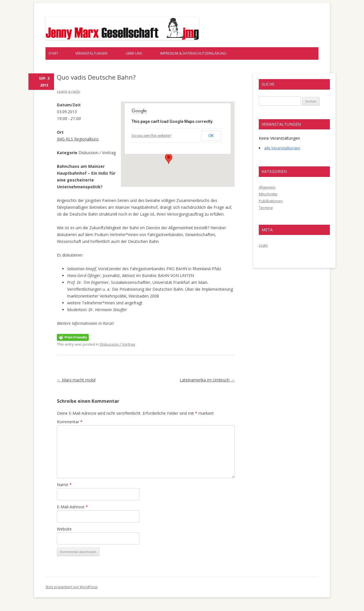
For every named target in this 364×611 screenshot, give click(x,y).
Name (64, 485)
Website (64, 529)
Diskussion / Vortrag (117, 344)
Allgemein (267, 187)
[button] (169, 159)
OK (211, 136)
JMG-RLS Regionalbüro (78, 139)
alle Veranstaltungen (282, 148)
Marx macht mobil (76, 380)
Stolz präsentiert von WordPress (72, 587)
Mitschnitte (268, 194)
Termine (266, 208)
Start (53, 53)
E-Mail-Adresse (72, 507)
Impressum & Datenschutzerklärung (193, 53)
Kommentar (70, 422)
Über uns (134, 53)
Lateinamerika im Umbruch (207, 380)
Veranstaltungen (91, 53)
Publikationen (271, 201)
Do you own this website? (151, 136)
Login (263, 245)
